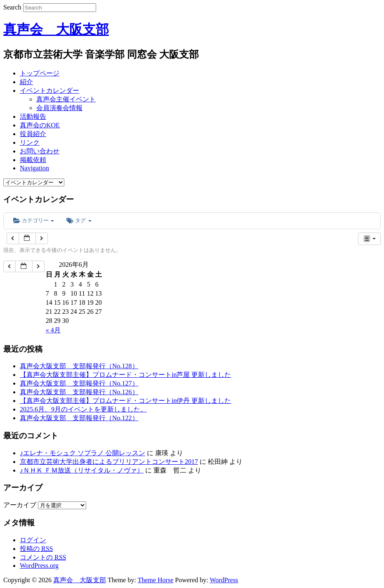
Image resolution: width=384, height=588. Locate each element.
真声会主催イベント (66, 99)
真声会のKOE (40, 125)
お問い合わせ (40, 151)
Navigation (34, 168)
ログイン (33, 540)
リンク (30, 142)
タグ (79, 220)
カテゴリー (34, 220)
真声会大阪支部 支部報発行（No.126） (79, 392)
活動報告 (33, 116)
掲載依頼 (33, 160)
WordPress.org (39, 566)
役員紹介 (33, 134)
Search (12, 7)
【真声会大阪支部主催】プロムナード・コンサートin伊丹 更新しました (125, 401)
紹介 (26, 82)
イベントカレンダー (49, 91)
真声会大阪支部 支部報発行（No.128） (79, 366)
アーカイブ (20, 505)
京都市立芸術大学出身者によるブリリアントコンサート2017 (109, 462)
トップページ (40, 73)
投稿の (36, 549)
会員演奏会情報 (59, 108)
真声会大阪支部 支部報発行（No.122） (79, 418)
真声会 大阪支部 (56, 29)
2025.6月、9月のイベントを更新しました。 (83, 409)
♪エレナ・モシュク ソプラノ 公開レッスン (82, 453)
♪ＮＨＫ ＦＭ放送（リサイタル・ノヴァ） (82, 470)
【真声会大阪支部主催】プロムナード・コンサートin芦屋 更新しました (125, 375)
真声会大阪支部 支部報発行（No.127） (79, 383)
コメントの (43, 557)
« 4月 (53, 330)
